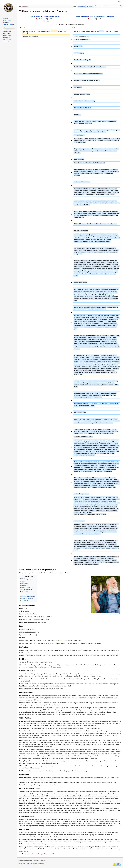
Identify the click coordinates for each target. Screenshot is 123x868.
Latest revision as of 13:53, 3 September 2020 (91, 17)
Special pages (6, 34)
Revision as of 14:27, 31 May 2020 (40, 17)
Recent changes (7, 20)
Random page (6, 22)
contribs (50, 19)
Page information (7, 39)
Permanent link (6, 37)
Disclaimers (41, 864)
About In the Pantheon (32, 864)
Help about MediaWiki (8, 24)
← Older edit (45, 21)
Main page (5, 19)
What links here (7, 30)
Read (75, 6)
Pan (61, 641)
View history (90, 6)
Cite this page (6, 41)
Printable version (7, 35)
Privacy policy (22, 864)
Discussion (25, 6)
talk (46, 19)
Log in (120, 2)
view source (56, 17)
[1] (114, 825)
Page (19, 6)
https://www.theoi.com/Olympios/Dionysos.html (39, 854)
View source (81, 6)
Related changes (7, 32)
